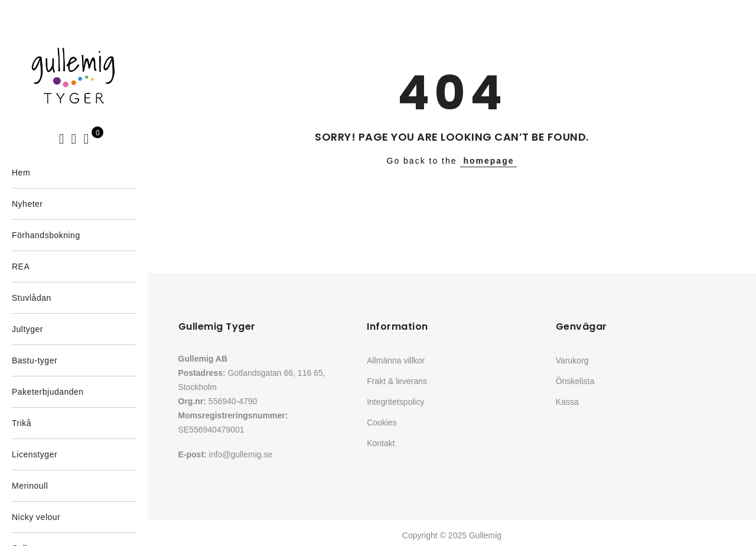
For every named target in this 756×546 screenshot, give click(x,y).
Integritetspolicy (395, 402)
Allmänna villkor (396, 360)
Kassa (567, 402)
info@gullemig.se (241, 454)
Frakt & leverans (397, 381)
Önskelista (575, 381)
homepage (488, 161)
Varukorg (572, 360)
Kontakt (381, 443)
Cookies (382, 422)
